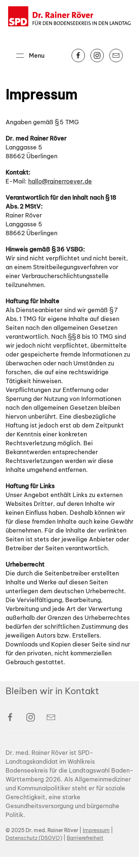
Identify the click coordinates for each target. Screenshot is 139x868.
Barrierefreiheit (85, 849)
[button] (30, 55)
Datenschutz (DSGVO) (34, 849)
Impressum (96, 841)
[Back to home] (69, 17)
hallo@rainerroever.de (60, 181)
